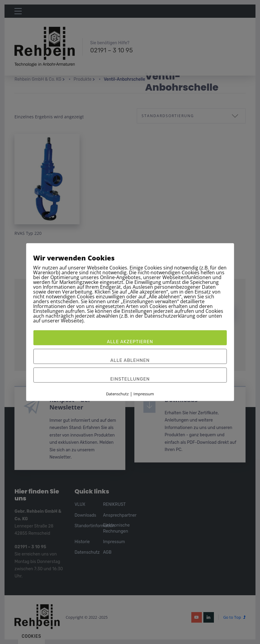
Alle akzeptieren (130, 341)
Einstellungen (130, 379)
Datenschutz (117, 394)
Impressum (144, 394)
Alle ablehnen (130, 360)
